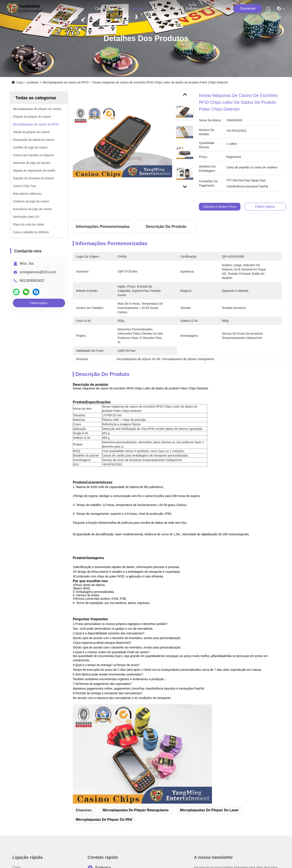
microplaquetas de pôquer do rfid (104, 717)
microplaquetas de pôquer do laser (209, 708)
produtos (138, 9)
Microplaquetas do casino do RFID (66, 82)
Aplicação (159, 8)
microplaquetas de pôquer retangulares (136, 708)
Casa (99, 8)
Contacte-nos (217, 8)
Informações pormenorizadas (103, 227)
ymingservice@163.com (38, 272)
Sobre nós (116, 8)
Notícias (19, 804)
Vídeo (176, 8)
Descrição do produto (166, 227)
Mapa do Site (50, 849)
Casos (17, 812)
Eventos (194, 9)
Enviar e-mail (210, 819)
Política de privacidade (23, 849)
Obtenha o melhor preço (220, 207)
